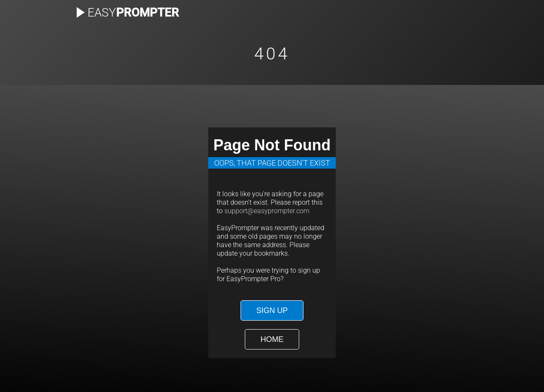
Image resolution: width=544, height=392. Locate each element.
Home (272, 339)
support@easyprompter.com (267, 211)
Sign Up (272, 310)
